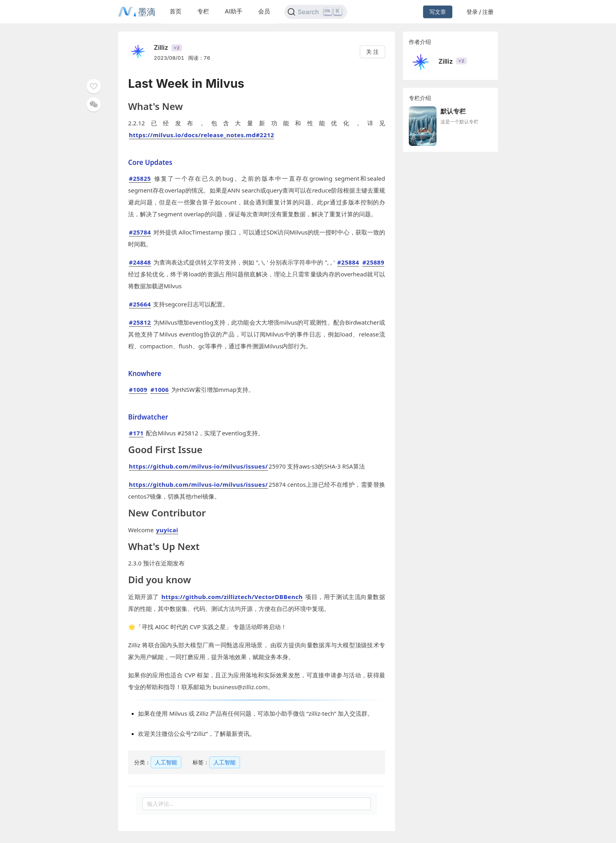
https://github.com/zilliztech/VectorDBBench (232, 597)
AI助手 (234, 11)
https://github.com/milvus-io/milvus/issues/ (198, 466)
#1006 (160, 389)
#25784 (140, 232)
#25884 (348, 262)
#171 (136, 433)
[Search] (316, 12)
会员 (264, 11)
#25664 (140, 304)
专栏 (203, 11)
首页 (176, 11)
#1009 (138, 389)
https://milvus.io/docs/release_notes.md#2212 (201, 135)
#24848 (140, 262)
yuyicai (167, 530)
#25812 (140, 322)
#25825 (140, 178)
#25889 (373, 262)
